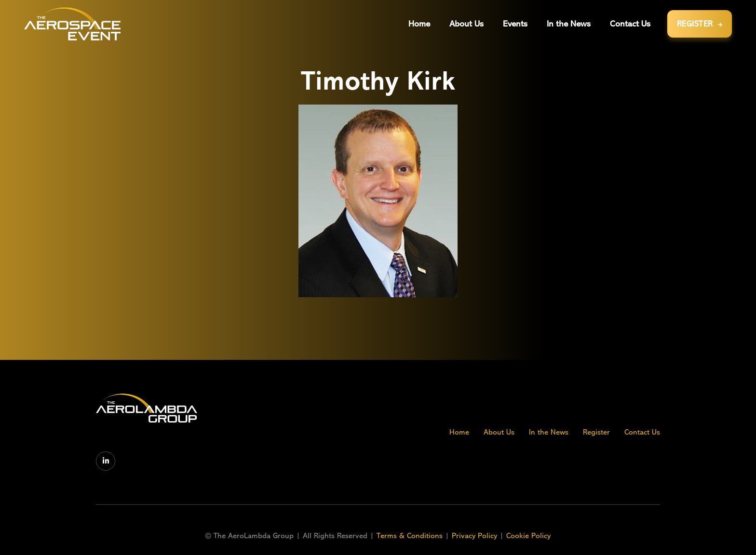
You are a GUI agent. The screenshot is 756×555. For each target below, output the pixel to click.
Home (459, 432)
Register (596, 432)
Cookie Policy (528, 536)
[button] (515, 24)
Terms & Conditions (411, 536)
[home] (72, 24)
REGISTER (700, 24)
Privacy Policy (474, 536)
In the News (549, 432)
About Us (499, 432)
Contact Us (642, 432)
